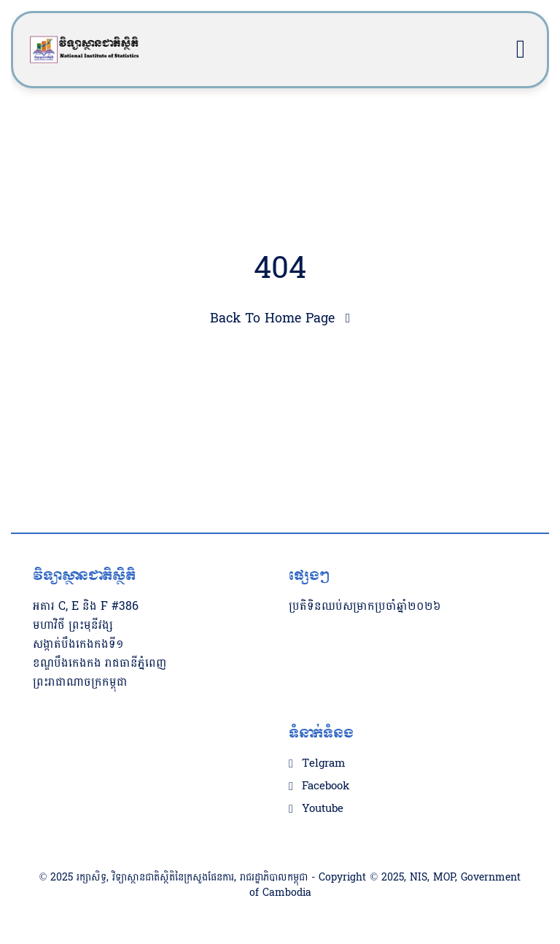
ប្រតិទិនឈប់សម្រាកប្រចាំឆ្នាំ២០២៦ (365, 606)
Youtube (323, 809)
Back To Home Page (272, 318)
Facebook (326, 786)
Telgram (323, 764)
